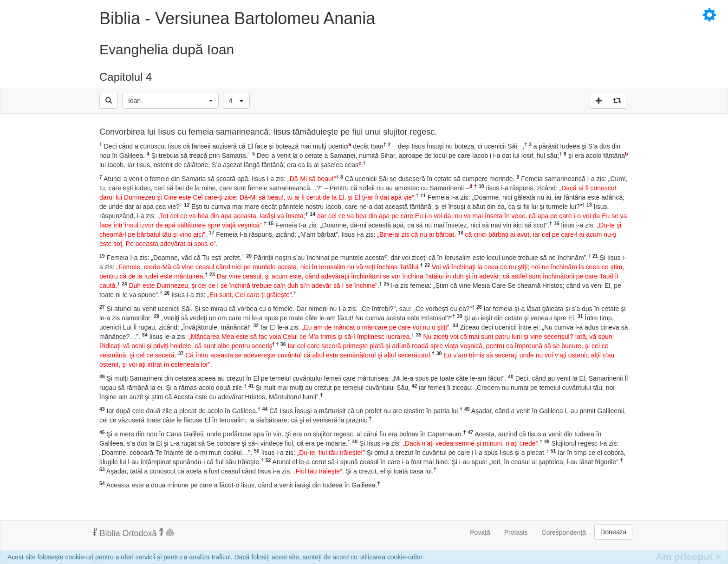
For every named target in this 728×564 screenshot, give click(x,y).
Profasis (516, 532)
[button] (170, 101)
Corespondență (564, 532)
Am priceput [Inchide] (688, 556)
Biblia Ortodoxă (133, 533)
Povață (480, 532)
